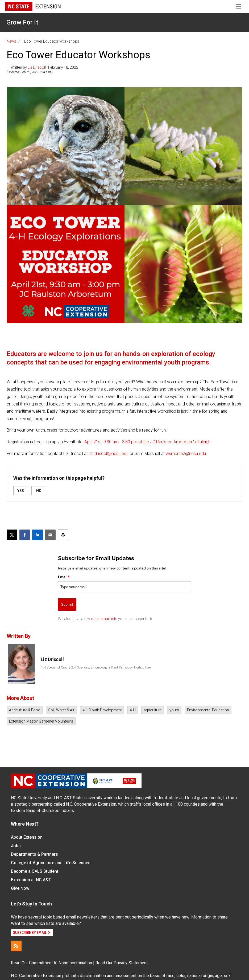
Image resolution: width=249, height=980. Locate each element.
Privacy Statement (131, 963)
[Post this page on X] (12, 535)
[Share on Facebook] (25, 535)
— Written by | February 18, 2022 (42, 67)
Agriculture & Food (25, 710)
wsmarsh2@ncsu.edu (186, 454)
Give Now (20, 888)
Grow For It (22, 22)
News (11, 41)
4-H (133, 710)
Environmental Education (208, 710)
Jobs (16, 846)
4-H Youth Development (102, 710)
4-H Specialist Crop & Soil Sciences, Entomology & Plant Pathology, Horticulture (96, 667)
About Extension (27, 837)
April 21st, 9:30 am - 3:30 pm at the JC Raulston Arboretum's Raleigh (147, 442)
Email (64, 577)
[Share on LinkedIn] (38, 535)
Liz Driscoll (37, 67)
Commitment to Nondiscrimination (61, 963)
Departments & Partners (34, 854)
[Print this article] (63, 535)
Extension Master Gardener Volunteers (41, 721)
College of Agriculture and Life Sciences (51, 863)
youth (174, 710)
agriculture (153, 710)
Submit (67, 604)
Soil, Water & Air (61, 710)
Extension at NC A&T (31, 880)
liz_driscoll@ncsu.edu (109, 454)
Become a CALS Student (35, 871)
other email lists (104, 619)
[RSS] (16, 946)
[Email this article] (50, 535)
